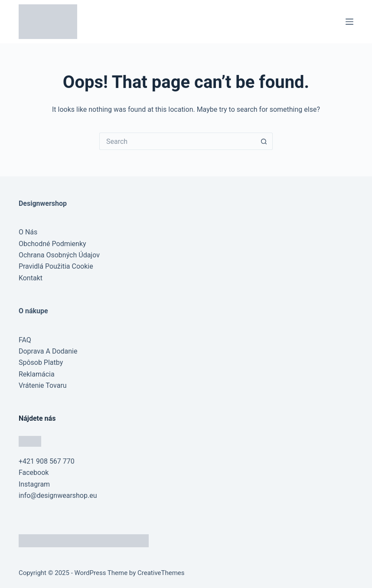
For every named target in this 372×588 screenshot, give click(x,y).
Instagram (34, 484)
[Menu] (349, 22)
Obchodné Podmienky (52, 244)
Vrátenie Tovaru (43, 385)
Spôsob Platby (41, 362)
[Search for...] (177, 141)
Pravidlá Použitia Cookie (56, 266)
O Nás (28, 232)
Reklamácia (37, 374)
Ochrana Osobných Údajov (59, 255)
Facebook (34, 473)
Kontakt (31, 278)
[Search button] (264, 141)
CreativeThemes (161, 573)
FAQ (25, 340)
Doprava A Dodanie (48, 351)
